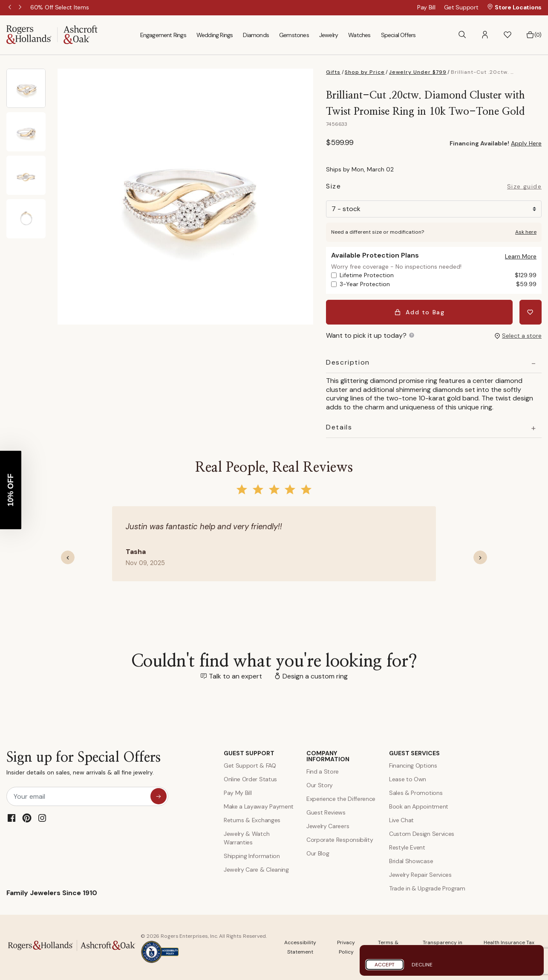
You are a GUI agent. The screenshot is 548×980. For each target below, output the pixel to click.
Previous (11, 8)
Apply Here (526, 143)
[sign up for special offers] (159, 796)
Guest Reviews (326, 812)
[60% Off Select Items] (59, 7)
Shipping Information (252, 856)
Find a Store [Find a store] (323, 771)
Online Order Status (250, 779)
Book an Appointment (419, 806)
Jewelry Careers (328, 826)
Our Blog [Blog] (318, 853)
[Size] (434, 209)
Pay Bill (426, 7)
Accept (385, 965)
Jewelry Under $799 (418, 72)
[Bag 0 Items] (534, 35)
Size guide (524, 187)
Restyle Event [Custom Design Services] (407, 847)
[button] (485, 35)
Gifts (333, 72)
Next (21, 8)
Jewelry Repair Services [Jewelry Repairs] (420, 875)
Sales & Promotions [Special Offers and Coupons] (416, 793)
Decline (422, 965)
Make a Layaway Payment (259, 806)
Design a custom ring (315, 676)
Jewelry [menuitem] (329, 35)
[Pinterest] (27, 818)
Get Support (461, 7)
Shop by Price (365, 72)
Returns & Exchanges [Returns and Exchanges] (252, 820)
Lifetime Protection (438, 275)
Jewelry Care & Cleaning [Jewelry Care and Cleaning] (256, 870)
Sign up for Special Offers (84, 765)
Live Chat (401, 820)
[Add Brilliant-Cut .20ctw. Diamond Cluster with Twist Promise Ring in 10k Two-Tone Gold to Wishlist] (531, 312)
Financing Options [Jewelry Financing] (413, 765)
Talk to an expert (235, 676)
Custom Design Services (422, 834)
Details (339, 427)
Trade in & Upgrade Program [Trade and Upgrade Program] (427, 888)
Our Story (320, 785)
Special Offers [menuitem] (398, 35)
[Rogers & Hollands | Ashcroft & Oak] (52, 34)
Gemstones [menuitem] (294, 35)
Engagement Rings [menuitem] (163, 35)
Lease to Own (408, 779)
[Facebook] (12, 818)
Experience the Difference (341, 799)
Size (333, 187)
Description (348, 362)
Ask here (526, 232)
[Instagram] (42, 818)
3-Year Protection (438, 284)
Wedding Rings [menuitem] (215, 35)
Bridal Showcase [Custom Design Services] (411, 861)
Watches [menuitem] (359, 35)
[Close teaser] (16, 455)
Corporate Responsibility (340, 840)
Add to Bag (420, 312)
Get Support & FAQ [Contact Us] (250, 765)
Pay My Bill (238, 793)
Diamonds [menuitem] (256, 35)
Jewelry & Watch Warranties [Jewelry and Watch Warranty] (247, 838)
